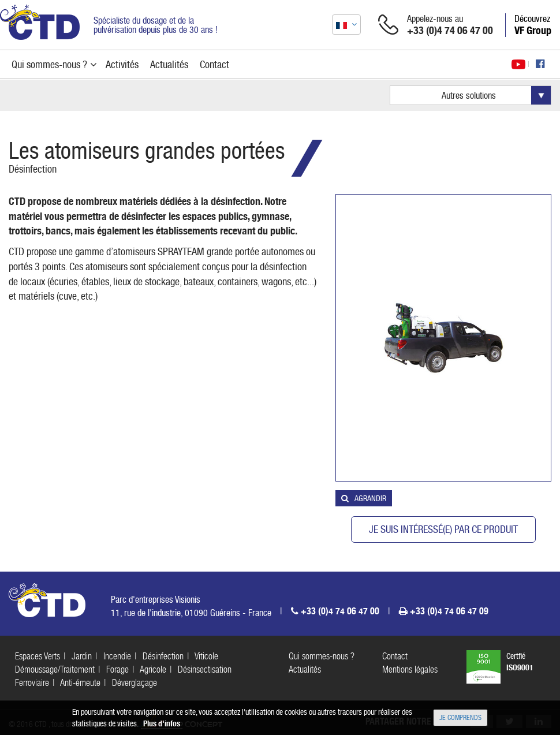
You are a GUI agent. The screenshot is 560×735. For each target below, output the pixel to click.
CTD (40, 22)
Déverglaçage (135, 683)
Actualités (305, 669)
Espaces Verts (38, 656)
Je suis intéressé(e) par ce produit (443, 529)
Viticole (206, 656)
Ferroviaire (32, 683)
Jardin (82, 656)
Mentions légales (410, 669)
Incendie (117, 656)
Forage (117, 669)
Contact (395, 656)
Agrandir (370, 498)
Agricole (153, 669)
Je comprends (460, 718)
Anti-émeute (80, 683)
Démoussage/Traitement (55, 669)
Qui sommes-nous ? (322, 656)
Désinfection (33, 169)
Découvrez (533, 25)
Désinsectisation (205, 669)
